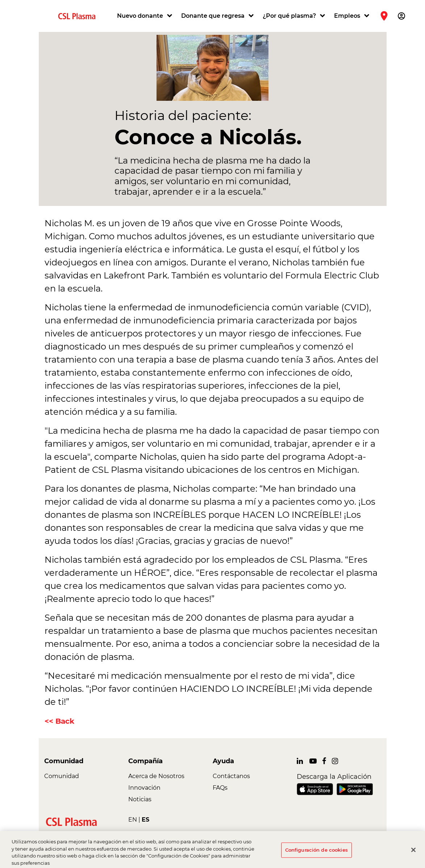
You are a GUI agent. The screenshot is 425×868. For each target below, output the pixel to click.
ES (145, 820)
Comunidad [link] (62, 776)
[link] (80, 16)
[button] (145, 16)
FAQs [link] (220, 788)
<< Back (59, 721)
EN (133, 820)
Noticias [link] (140, 799)
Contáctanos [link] (231, 776)
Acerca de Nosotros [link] (156, 776)
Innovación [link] (144, 788)
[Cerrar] (413, 853)
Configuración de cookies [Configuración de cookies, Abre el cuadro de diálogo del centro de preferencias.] (316, 853)
